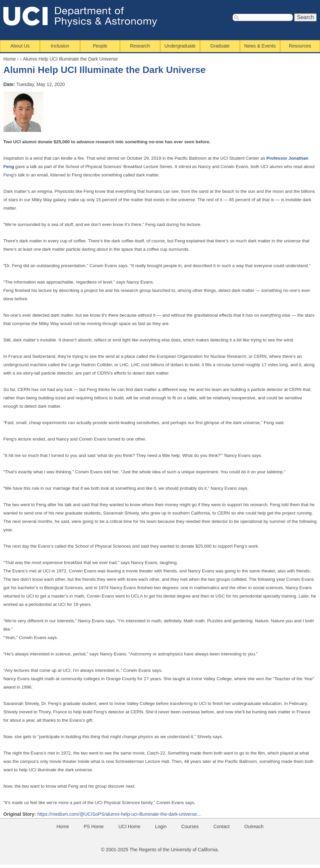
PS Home (94, 826)
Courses (190, 826)
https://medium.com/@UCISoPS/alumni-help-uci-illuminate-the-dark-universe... (119, 814)
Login (161, 826)
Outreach (254, 826)
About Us (20, 46)
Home (10, 59)
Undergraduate (180, 46)
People (100, 46)
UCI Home (129, 826)
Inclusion (60, 46)
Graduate (220, 46)
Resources (300, 46)
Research (140, 46)
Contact (221, 826)
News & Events (260, 46)
